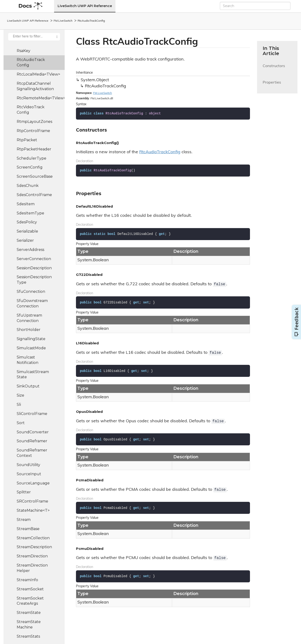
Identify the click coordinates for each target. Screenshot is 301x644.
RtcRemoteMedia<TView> (41, 98)
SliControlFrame (32, 414)
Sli (19, 405)
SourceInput (29, 474)
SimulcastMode (31, 348)
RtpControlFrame (33, 131)
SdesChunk (28, 186)
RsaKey (24, 51)
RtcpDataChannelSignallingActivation (35, 86)
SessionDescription (34, 268)
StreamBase (28, 529)
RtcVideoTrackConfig (31, 110)
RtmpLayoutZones (34, 122)
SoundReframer (32, 441)
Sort (21, 423)
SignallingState (31, 339)
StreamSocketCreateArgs (30, 601)
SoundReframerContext (32, 453)
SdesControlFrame (34, 195)
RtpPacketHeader (34, 149)
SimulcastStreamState (33, 374)
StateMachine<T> (33, 510)
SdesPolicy (27, 222)
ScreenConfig (30, 167)
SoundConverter (33, 432)
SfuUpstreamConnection (29, 318)
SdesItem (26, 204)
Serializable (27, 231)
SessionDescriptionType (34, 280)
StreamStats (28, 636)
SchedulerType (32, 158)
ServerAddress (30, 250)
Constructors (274, 69)
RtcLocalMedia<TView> (38, 74)
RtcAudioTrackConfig (91, 21)
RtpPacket (27, 140)
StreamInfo (27, 580)
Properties (272, 85)
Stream (24, 520)
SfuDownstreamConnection (32, 303)
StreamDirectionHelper (32, 568)
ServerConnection (34, 259)
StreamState (29, 613)
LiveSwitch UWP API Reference (85, 6)
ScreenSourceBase (35, 176)
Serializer (25, 240)
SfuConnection (31, 292)
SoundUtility (28, 465)
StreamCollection (33, 538)
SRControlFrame (32, 501)
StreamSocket (30, 589)
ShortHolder (29, 330)
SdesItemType (30, 213)
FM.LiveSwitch (63, 21)
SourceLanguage (33, 483)
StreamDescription (34, 547)
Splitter (24, 492)
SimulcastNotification (28, 360)
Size (20, 395)
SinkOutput (28, 386)
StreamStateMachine (29, 624)
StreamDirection (32, 556)
